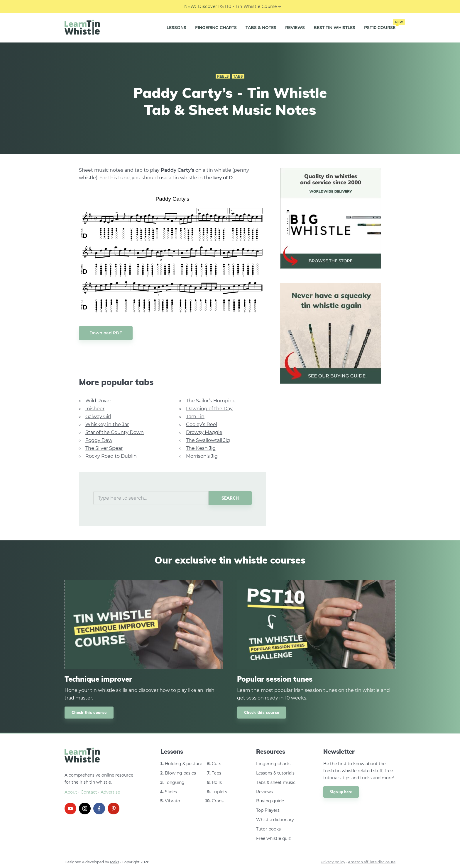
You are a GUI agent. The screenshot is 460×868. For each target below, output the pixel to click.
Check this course (89, 712)
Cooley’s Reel (202, 424)
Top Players (268, 810)
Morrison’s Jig (202, 456)
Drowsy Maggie (204, 432)
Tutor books (268, 829)
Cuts (217, 764)
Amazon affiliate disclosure (372, 862)
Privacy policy (333, 862)
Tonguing (175, 782)
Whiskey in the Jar (107, 424)
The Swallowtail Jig (208, 440)
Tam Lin (195, 417)
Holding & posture (184, 764)
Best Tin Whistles (334, 28)
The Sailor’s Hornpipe (211, 401)
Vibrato (172, 801)
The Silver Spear (104, 448)
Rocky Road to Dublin (111, 456)
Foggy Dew (99, 440)
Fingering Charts (216, 28)
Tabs (238, 76)
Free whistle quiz (273, 838)
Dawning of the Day (209, 409)
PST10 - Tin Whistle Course (248, 6)
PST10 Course (380, 25)
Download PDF (106, 333)
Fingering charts (273, 764)
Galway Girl (98, 417)
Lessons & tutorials (275, 773)
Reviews (295, 28)
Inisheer (95, 409)
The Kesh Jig (201, 448)
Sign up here (341, 792)
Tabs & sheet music (276, 782)
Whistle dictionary (275, 820)
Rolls (217, 782)
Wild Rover (98, 401)
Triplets (219, 792)
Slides (171, 792)
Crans (218, 801)
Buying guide (270, 801)
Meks (115, 862)
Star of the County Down (115, 432)
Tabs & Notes (261, 28)
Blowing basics (180, 773)
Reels (223, 76)
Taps (217, 773)
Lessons (176, 28)
